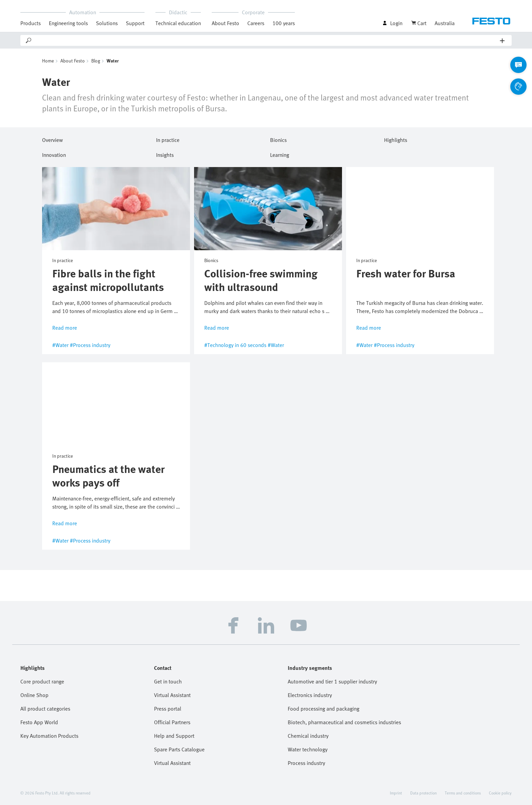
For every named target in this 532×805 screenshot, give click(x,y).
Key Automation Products (49, 736)
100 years (284, 23)
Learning (280, 154)
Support (135, 23)
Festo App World (39, 722)
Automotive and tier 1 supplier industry (332, 681)
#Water (60, 345)
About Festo (225, 23)
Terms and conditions (463, 793)
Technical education (178, 23)
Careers (256, 23)
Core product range (42, 681)
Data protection (423, 793)
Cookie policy (500, 793)
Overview (52, 139)
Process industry (306, 763)
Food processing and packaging (324, 709)
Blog (96, 61)
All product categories (45, 709)
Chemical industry (308, 736)
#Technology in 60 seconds (235, 345)
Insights (165, 154)
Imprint (396, 793)
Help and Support (174, 736)
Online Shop (34, 695)
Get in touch (168, 681)
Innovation (54, 154)
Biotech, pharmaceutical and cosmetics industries (344, 722)
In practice (168, 139)
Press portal (168, 709)
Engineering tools (68, 23)
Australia (445, 23)
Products (31, 23)
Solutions (107, 23)
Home (48, 61)
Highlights (396, 139)
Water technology (308, 749)
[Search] (266, 40)
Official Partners (172, 722)
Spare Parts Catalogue (179, 749)
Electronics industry (310, 695)
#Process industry (90, 345)
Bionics (278, 139)
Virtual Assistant (172, 695)
